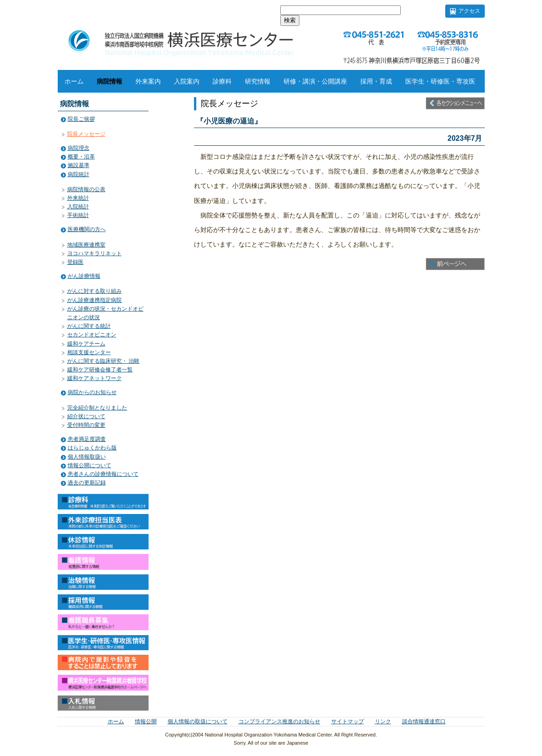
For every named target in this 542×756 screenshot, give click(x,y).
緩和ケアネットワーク (94, 378)
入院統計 (78, 207)
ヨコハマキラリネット (94, 253)
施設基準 (79, 165)
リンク (383, 721)
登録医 (75, 262)
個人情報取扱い (87, 457)
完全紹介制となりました (97, 408)
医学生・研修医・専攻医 (440, 81)
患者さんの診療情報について (103, 474)
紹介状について (86, 416)
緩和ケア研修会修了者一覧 (100, 370)
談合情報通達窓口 (424, 721)
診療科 (222, 81)
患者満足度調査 (87, 439)
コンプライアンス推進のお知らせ (279, 721)
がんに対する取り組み (94, 291)
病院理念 (79, 148)
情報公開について (90, 465)
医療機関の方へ (87, 229)
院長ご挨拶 (81, 119)
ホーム (74, 81)
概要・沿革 (81, 157)
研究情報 (258, 81)
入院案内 (187, 81)
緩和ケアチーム (86, 344)
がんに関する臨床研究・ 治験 (103, 361)
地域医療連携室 (86, 245)
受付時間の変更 (86, 425)
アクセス (469, 11)
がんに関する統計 (89, 326)
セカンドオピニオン (92, 335)
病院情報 (109, 81)
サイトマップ (348, 721)
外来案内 (148, 81)
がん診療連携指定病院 (94, 300)
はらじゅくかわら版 (92, 448)
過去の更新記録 (87, 483)
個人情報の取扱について (198, 721)
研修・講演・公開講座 (315, 81)
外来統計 (78, 198)
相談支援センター (89, 352)
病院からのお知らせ (92, 392)
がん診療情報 (84, 276)
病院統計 (79, 174)
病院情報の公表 (86, 189)
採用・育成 (376, 81)
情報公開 (146, 721)
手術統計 (78, 215)
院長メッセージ (86, 134)
